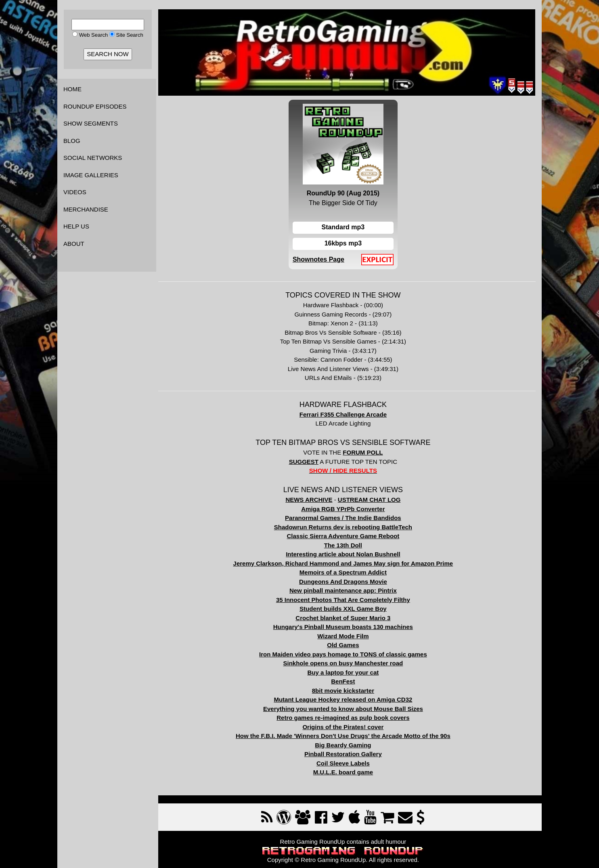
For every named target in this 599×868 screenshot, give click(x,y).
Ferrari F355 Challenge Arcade (350, 411)
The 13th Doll (350, 542)
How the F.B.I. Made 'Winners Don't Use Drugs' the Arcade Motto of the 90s (350, 733)
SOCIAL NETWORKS (93, 158)
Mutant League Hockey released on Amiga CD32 (350, 697)
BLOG (72, 141)
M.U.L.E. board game (350, 769)
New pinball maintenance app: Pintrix (350, 588)
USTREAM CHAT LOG (376, 497)
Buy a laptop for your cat (350, 669)
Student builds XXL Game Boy (350, 606)
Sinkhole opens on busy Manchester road (350, 660)
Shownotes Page (325, 257)
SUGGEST (311, 458)
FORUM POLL (370, 450)
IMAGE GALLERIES (91, 175)
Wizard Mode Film (350, 633)
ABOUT (74, 244)
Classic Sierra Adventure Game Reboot (350, 533)
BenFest (350, 678)
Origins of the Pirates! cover (350, 724)
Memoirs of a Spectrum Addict (350, 569)
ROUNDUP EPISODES (95, 106)
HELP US (76, 226)
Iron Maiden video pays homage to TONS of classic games (350, 651)
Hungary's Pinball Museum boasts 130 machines (350, 624)
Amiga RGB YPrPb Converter (350, 506)
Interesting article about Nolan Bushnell (350, 551)
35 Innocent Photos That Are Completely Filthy (350, 596)
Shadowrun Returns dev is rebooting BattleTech (350, 524)
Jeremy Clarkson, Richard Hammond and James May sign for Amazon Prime (350, 560)
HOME (72, 89)
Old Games (350, 642)
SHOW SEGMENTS (91, 123)
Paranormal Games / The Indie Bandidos (350, 515)
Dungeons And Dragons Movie (350, 578)
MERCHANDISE (86, 209)
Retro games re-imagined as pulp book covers (350, 715)
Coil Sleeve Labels (350, 760)
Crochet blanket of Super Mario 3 (350, 615)
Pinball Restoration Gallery (350, 751)
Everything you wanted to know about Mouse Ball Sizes (350, 706)
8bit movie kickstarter (350, 687)
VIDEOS (75, 192)
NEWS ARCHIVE (316, 497)
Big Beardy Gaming (350, 742)
